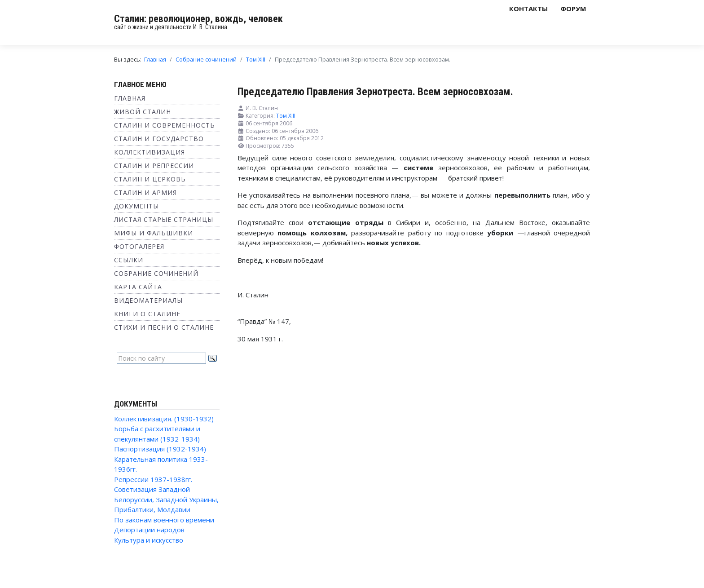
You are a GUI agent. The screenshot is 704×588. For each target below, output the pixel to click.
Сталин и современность (165, 125)
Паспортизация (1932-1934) (160, 449)
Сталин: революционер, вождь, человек (198, 19)
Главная (130, 98)
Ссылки (129, 260)
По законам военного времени (164, 520)
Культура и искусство (149, 540)
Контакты (528, 9)
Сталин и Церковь (150, 179)
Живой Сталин (143, 112)
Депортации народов (149, 530)
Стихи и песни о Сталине (164, 327)
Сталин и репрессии (154, 166)
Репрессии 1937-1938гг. (153, 479)
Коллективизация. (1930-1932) (164, 419)
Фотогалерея (139, 246)
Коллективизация (150, 152)
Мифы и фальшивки (154, 233)
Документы (136, 206)
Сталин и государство (159, 139)
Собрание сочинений (156, 273)
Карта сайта (138, 287)
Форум (573, 9)
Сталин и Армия (145, 192)
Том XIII (286, 116)
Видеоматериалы (148, 300)
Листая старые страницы (164, 219)
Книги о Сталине (147, 314)
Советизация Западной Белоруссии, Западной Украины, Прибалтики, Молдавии (166, 499)
